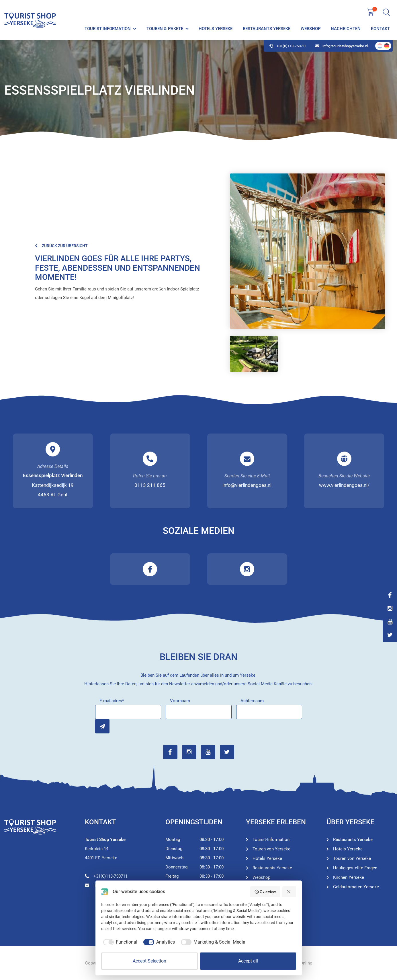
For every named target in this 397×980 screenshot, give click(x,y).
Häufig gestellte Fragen (355, 868)
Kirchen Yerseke (349, 877)
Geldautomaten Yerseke (356, 887)
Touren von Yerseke (271, 849)
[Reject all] (289, 892)
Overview (265, 892)
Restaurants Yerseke (267, 29)
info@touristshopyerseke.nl (342, 46)
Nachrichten (346, 29)
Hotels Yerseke (216, 29)
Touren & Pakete (165, 29)
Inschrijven (102, 726)
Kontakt (380, 29)
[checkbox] (119, 942)
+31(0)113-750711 (288, 46)
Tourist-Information (108, 29)
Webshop (311, 29)
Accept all (248, 961)
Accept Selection (149, 961)
